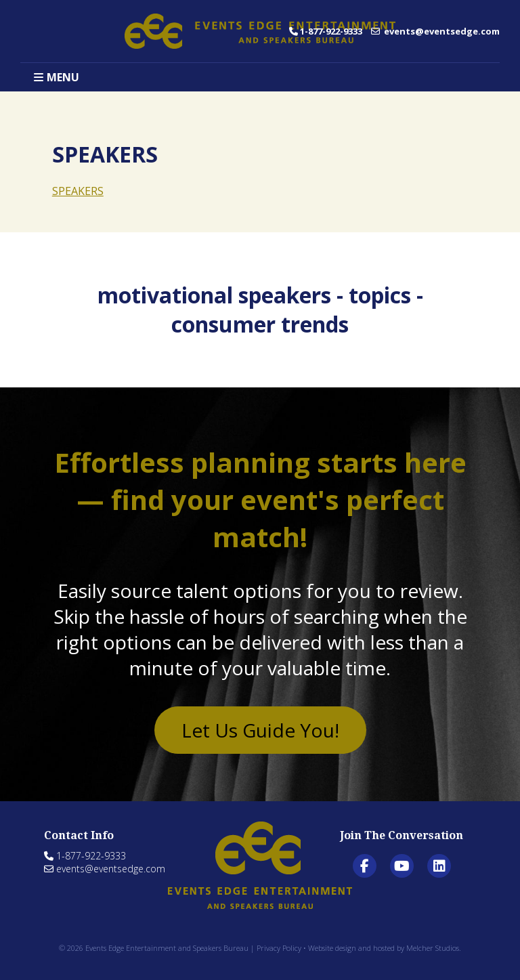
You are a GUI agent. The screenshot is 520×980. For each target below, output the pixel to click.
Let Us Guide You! (260, 730)
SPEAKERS (78, 191)
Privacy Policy (279, 948)
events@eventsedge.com (435, 31)
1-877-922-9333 (326, 31)
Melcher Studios (433, 948)
